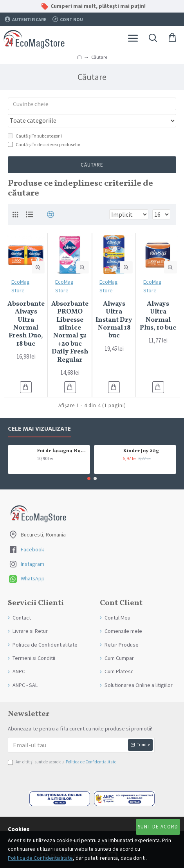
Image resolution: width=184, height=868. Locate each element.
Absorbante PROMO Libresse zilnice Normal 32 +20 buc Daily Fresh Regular (70, 332)
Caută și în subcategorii (35, 136)
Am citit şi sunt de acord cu (63, 762)
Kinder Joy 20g (141, 451)
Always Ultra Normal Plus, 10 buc (158, 316)
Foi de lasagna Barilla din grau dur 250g (62, 451)
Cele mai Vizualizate (39, 429)
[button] (89, 478)
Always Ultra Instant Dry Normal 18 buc (114, 320)
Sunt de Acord (158, 827)
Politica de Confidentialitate (40, 858)
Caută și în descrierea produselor (44, 144)
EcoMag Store (21, 286)
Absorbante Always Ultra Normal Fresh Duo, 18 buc (26, 324)
